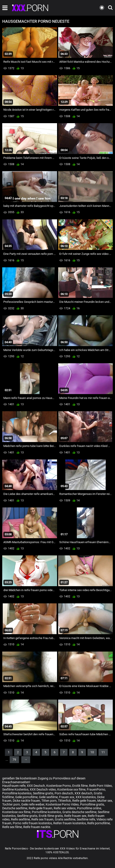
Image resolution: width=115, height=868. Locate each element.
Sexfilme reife (86, 819)
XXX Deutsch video (43, 789)
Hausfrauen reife (14, 786)
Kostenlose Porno (59, 786)
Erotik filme (80, 786)
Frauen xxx (67, 797)
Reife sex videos (65, 808)
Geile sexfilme (48, 797)
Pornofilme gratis (92, 804)
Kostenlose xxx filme (71, 789)
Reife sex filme (12, 827)
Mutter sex (105, 801)
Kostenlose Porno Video (62, 804)
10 (92, 752)
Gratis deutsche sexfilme (79, 812)
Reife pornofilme (99, 823)
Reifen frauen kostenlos (70, 823)
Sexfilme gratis (43, 793)
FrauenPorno (96, 789)
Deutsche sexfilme (15, 808)
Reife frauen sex (75, 816)
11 (103, 752)
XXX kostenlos (86, 797)
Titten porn (49, 801)
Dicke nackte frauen (26, 801)
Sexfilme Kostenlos (15, 789)
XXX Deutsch (36, 786)
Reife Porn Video (100, 786)
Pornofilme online (89, 808)
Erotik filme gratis (51, 816)
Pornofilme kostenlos (17, 793)
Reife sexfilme (20, 819)
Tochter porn (11, 804)
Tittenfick (64, 801)
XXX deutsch (83, 793)
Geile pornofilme (26, 797)
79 (14, 760)
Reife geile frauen (84, 801)
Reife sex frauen (42, 819)
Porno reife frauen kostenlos (32, 823)
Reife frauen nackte (37, 827)
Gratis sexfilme (65, 819)
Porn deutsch (64, 793)
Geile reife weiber (33, 804)
